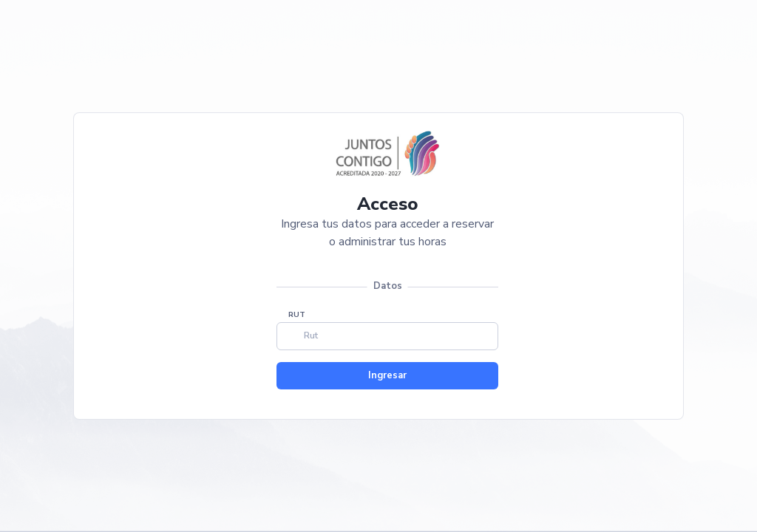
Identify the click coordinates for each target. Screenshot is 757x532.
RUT (297, 315)
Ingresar (387, 375)
